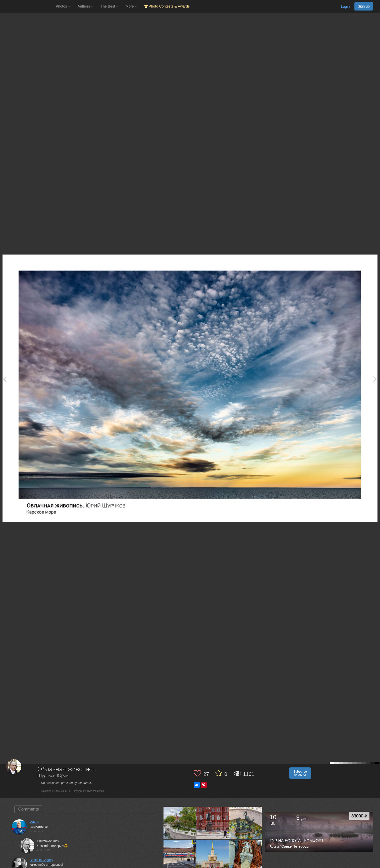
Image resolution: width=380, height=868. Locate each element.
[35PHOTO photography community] (27, 6)
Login (345, 7)
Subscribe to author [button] (300, 773)
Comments (29, 809)
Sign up (364, 6)
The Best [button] (109, 6)
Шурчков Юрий (53, 776)
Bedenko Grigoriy (42, 860)
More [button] (131, 6)
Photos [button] (63, 6)
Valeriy (34, 822)
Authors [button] (85, 6)
